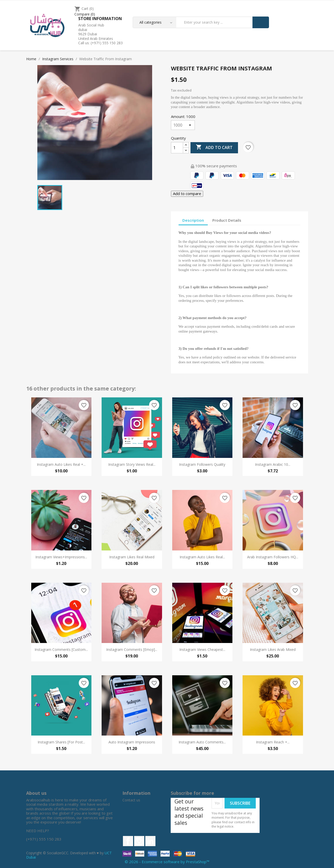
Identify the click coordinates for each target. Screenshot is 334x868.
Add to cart (214, 147)
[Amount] (183, 125)
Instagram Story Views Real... (132, 464)
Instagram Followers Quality (202, 464)
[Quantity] (177, 148)
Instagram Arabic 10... (273, 464)
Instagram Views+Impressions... (61, 557)
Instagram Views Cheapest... (202, 649)
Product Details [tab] (227, 220)
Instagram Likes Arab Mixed (273, 649)
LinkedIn (150, 841)
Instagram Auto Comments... (202, 742)
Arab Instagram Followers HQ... (273, 557)
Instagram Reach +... (273, 742)
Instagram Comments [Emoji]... (132, 649)
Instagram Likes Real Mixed (132, 557)
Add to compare (187, 193)
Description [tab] (193, 220)
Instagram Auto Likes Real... (202, 557)
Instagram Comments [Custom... (61, 649)
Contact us (131, 800)
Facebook (128, 841)
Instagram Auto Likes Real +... (61, 464)
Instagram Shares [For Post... (61, 742)
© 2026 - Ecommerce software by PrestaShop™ (167, 862)
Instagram (139, 841)
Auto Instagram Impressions (132, 742)
